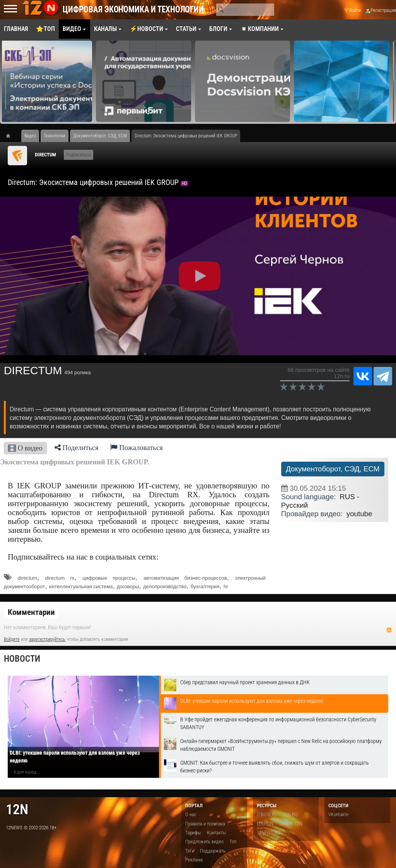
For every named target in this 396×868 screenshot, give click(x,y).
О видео (25, 448)
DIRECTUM (45, 155)
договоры (128, 586)
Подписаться (79, 155)
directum (27, 578)
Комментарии (31, 612)
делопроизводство (165, 586)
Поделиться (77, 448)
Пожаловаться (137, 448)
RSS (389, 630)
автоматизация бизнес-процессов (185, 578)
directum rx (60, 578)
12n (17, 809)
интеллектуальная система (81, 586)
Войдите (12, 639)
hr (226, 586)
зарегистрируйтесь (47, 639)
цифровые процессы (109, 578)
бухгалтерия (205, 586)
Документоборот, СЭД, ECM (333, 469)
